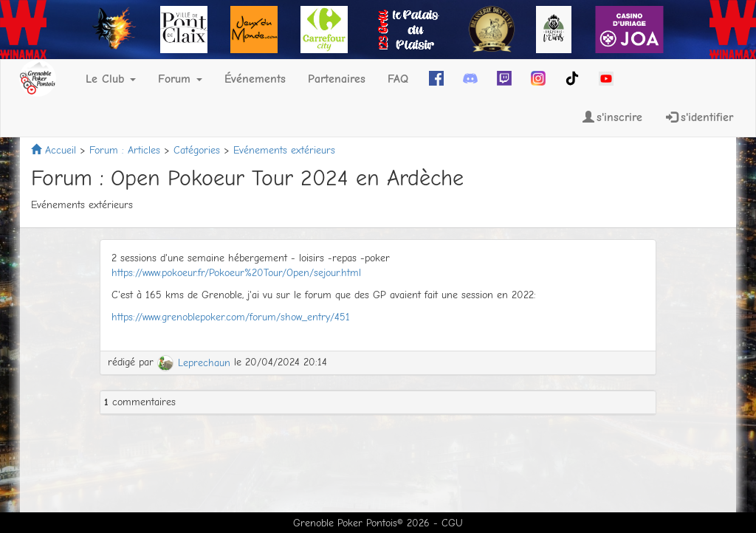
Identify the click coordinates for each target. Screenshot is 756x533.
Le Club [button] (111, 79)
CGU (452, 523)
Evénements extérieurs (284, 150)
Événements (255, 79)
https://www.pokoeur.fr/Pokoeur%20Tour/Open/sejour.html (236, 273)
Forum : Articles (125, 150)
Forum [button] (180, 79)
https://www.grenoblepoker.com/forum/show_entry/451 (231, 317)
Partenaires (337, 79)
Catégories (197, 150)
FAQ (398, 79)
